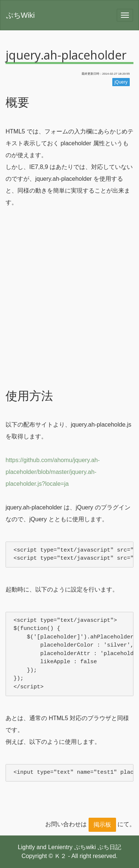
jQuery (121, 82)
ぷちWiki (20, 15)
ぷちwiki (85, 847)
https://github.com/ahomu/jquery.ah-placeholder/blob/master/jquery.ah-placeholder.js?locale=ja (53, 472)
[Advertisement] (69, 310)
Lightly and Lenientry (45, 847)
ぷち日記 (109, 847)
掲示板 (102, 825)
